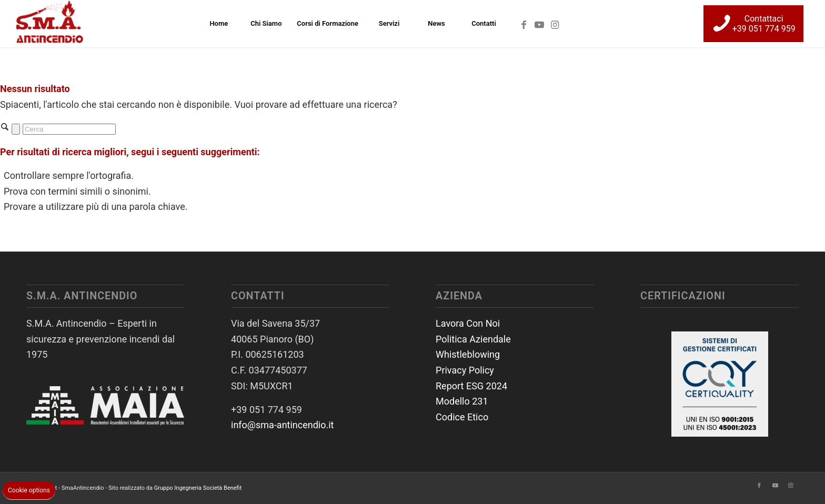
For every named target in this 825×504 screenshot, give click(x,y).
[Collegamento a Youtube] (539, 23)
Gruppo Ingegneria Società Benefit (198, 488)
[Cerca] (69, 129)
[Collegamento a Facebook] (524, 23)
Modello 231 (462, 401)
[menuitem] (218, 24)
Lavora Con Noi (468, 323)
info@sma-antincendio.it (283, 425)
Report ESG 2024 (471, 386)
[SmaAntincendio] (50, 24)
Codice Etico (462, 417)
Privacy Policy (465, 370)
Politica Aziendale (473, 339)
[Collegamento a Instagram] (555, 23)
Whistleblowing (468, 354)
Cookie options (29, 490)
